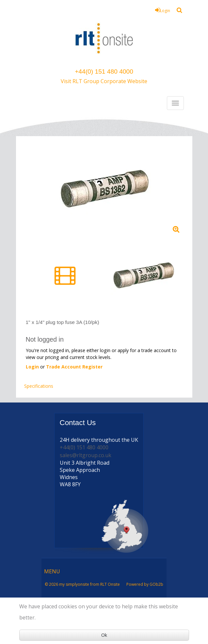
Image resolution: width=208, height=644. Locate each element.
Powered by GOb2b (145, 584)
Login (163, 10)
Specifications (39, 386)
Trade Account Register (74, 367)
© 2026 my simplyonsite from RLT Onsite (82, 584)
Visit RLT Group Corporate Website (104, 81)
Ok (104, 635)
